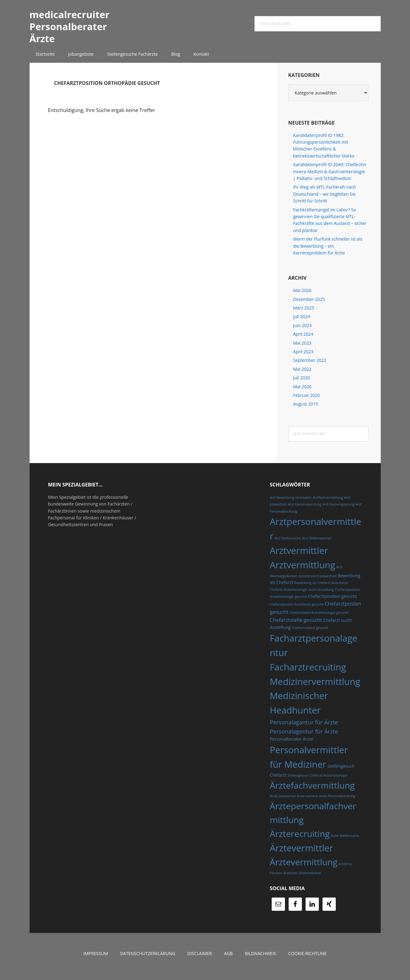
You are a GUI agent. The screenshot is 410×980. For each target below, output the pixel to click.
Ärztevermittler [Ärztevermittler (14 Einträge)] (302, 854)
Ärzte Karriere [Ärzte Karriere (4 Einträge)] (307, 802)
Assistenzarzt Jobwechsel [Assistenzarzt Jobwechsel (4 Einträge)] (317, 582)
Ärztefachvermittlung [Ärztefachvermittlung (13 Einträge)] (312, 791)
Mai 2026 (302, 296)
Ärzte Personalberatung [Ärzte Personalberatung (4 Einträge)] (337, 802)
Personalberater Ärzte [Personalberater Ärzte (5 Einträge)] (292, 745)
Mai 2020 (302, 392)
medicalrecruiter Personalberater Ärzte (76, 29)
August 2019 (306, 410)
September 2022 (310, 366)
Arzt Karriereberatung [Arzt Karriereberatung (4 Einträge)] (305, 510)
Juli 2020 (302, 384)
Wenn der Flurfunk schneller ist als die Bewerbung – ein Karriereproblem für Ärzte (328, 252)
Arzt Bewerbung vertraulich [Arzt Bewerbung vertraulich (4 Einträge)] (291, 503)
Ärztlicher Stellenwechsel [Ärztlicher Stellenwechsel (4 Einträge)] (302, 878)
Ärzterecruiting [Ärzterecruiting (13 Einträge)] (300, 839)
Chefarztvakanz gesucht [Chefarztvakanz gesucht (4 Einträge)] (310, 634)
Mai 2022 (302, 375)
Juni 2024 (302, 331)
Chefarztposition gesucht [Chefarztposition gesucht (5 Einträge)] (332, 602)
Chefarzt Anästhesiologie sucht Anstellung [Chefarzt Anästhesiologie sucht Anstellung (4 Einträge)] (302, 595)
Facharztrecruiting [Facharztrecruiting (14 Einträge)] (308, 673)
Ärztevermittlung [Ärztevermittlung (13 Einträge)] (304, 868)
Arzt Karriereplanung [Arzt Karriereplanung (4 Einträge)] (338, 510)
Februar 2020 (307, 401)
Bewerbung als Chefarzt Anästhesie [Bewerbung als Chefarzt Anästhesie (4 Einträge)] (321, 589)
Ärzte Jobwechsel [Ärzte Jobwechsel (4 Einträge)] (283, 802)
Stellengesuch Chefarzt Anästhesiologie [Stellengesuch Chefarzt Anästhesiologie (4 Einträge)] (317, 781)
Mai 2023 (302, 348)
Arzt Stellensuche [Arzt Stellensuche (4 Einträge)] (288, 544)
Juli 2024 (302, 322)
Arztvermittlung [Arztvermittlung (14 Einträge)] (303, 570)
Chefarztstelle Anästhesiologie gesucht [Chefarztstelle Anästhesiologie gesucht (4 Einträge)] (319, 618)
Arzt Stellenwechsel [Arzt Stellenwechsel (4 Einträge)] (317, 544)
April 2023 (303, 357)
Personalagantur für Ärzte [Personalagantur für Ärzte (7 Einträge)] (304, 728)
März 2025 (304, 314)
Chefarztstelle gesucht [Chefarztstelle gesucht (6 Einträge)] (296, 626)
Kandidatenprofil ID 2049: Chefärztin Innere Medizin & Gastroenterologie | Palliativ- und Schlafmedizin (330, 177)
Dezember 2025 (309, 305)
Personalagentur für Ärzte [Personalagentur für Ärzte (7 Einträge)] (304, 737)
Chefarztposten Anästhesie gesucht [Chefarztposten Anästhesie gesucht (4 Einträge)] (297, 610)
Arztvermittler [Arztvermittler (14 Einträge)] (299, 556)
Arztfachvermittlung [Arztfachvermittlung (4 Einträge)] (328, 503)
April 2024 (303, 340)
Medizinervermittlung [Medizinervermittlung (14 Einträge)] (315, 687)
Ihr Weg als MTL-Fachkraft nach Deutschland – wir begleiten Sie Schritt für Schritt (325, 200)
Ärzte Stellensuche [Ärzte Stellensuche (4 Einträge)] (345, 842)
